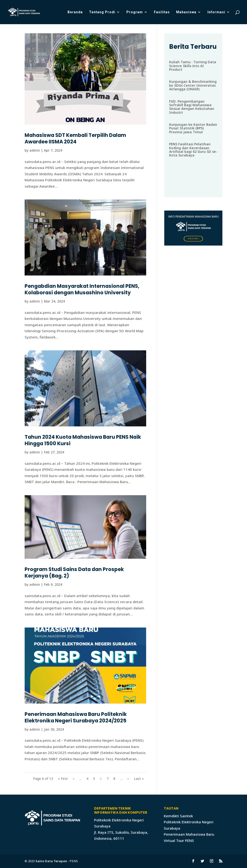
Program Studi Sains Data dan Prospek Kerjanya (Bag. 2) (74, 572)
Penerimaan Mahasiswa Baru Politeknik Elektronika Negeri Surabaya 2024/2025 (76, 717)
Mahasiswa (186, 12)
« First (63, 779)
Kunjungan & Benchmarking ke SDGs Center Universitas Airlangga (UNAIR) (193, 85)
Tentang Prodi (102, 12)
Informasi (216, 12)
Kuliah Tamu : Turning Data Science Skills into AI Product (193, 66)
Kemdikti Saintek (178, 816)
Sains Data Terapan (51, 861)
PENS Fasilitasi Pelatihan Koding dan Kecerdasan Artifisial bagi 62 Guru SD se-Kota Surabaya (193, 150)
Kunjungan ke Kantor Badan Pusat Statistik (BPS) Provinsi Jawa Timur (193, 128)
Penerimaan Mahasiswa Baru (189, 834)
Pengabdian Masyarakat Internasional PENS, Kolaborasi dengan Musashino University (82, 289)
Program (135, 12)
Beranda (75, 12)
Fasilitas (162, 12)
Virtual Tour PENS (179, 840)
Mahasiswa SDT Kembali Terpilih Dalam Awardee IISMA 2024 (75, 138)
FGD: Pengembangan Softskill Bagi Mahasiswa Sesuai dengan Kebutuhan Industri (192, 107)
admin (35, 150)
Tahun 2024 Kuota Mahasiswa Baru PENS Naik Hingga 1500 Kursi (83, 440)
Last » (139, 779)
